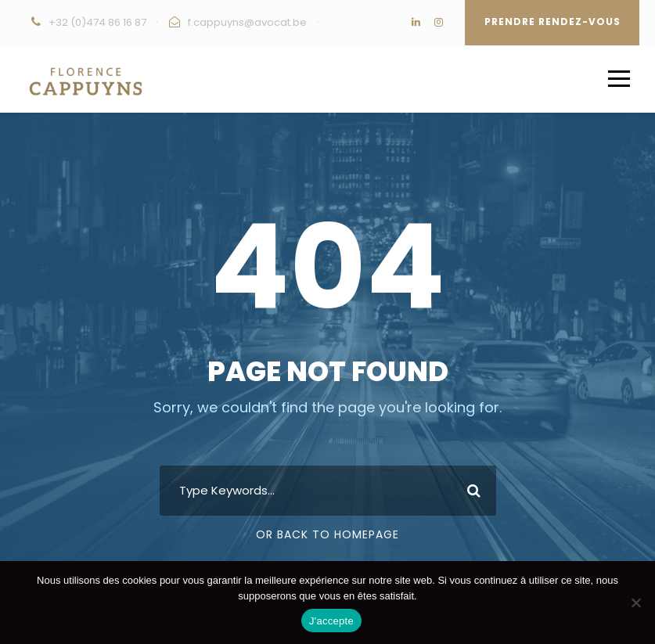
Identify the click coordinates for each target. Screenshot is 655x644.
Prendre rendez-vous (552, 22)
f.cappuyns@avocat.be (247, 22)
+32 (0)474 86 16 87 (97, 22)
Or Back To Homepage (327, 534)
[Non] (635, 603)
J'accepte (331, 621)
